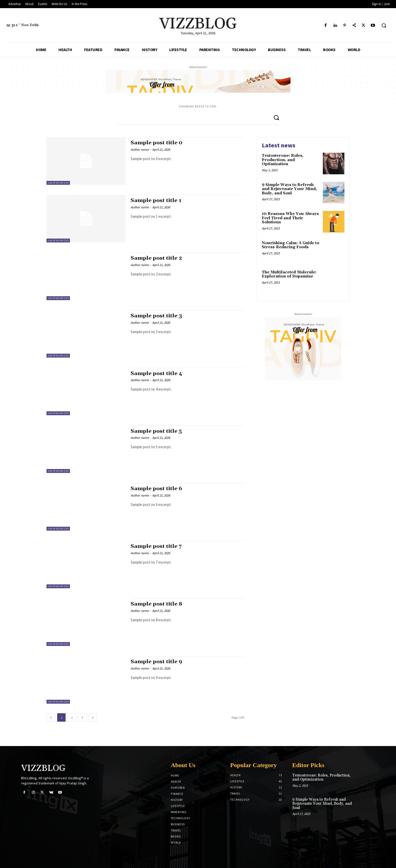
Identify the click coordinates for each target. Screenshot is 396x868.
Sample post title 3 (156, 316)
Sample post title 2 (156, 258)
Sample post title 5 (156, 431)
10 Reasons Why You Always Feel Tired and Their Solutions (290, 218)
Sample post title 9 (157, 662)
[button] (384, 25)
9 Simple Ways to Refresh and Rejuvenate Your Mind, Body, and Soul (289, 189)
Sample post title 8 (157, 604)
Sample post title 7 (156, 546)
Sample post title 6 (157, 489)
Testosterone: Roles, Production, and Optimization (283, 160)
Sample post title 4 (157, 374)
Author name (140, 150)
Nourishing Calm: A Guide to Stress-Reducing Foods (291, 245)
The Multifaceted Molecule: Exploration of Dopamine (289, 274)
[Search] (276, 117)
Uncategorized (58, 183)
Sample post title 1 (156, 200)
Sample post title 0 (157, 143)
